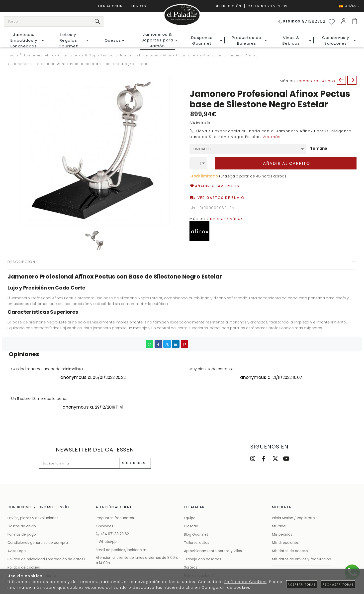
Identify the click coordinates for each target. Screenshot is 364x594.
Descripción (21, 262)
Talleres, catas (197, 543)
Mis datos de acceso (290, 551)
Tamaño (319, 149)
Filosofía (191, 526)
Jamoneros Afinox (316, 81)
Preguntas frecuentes (115, 518)
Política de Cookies (246, 582)
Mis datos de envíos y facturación (302, 559)
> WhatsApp (106, 542)
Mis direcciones (285, 543)
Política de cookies (24, 567)
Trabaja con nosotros (203, 559)
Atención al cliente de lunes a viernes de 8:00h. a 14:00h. (137, 560)
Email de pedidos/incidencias (121, 550)
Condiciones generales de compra (38, 543)
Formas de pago (22, 534)
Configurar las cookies (226, 587)
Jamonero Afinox (225, 219)
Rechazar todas (338, 585)
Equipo (190, 518)
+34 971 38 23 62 (112, 534)
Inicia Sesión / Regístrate (293, 518)
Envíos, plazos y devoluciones (33, 518)
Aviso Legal (17, 551)
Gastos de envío (22, 526)
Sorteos (191, 567)
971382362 (302, 21)
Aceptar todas (302, 585)
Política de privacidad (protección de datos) (46, 559)
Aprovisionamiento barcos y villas (213, 551)
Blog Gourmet (196, 534)
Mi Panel (279, 526)
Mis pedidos (282, 534)
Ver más (272, 137)
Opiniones (104, 526)
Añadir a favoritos (214, 186)
